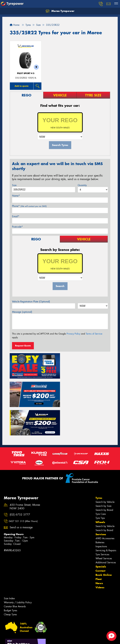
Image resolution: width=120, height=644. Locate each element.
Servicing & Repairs (106, 521)
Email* (16, 216)
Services (101, 505)
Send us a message (21, 498)
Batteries (100, 513)
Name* (16, 196)
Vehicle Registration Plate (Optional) (31, 302)
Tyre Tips (100, 488)
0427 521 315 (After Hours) (23, 491)
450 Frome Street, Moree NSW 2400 (25, 477)
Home (15, 25)
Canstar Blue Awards (15, 577)
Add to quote (22, 86)
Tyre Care (101, 484)
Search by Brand (104, 480)
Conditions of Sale (41, 639)
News (99, 553)
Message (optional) (22, 312)
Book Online (104, 545)
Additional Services (106, 533)
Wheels (100, 492)
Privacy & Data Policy (22, 639)
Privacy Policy (73, 334)
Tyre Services (102, 525)
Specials (101, 537)
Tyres (99, 468)
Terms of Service (94, 334)
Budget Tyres (10, 581)
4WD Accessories (105, 509)
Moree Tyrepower (60, 11)
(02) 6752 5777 (20, 485)
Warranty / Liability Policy (18, 573)
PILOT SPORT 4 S (26, 73)
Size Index (9, 569)
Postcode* (17, 227)
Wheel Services (104, 529)
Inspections (101, 517)
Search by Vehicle (105, 472)
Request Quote (23, 346)
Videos (100, 558)
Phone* (29, 206)
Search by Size (103, 476)
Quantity (82, 185)
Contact (100, 541)
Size (14, 185)
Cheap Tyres (10, 585)
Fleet (99, 549)
